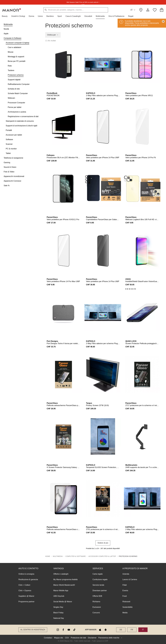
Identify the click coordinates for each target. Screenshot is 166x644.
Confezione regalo (100, 579)
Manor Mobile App (61, 591)
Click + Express (25, 591)
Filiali (125, 585)
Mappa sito (59, 638)
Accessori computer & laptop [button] (102, 556)
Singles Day (58, 607)
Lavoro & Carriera (130, 579)
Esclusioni (97, 607)
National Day (59, 618)
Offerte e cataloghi (61, 574)
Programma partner (26, 602)
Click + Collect (24, 585)
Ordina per (53, 35)
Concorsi (96, 613)
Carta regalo (98, 574)
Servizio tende (98, 585)
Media (125, 613)
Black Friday (58, 613)
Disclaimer (92, 638)
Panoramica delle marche (109, 638)
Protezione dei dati (78, 638)
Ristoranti (126, 602)
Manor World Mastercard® (64, 585)
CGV (67, 638)
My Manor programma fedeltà (65, 579)
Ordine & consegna (26, 574)
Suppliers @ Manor (26, 596)
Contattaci (48, 638)
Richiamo (96, 602)
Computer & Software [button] (76, 556)
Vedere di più (103, 543)
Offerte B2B (97, 596)
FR (132, 630)
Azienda (126, 574)
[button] (6, 16)
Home (48, 556)
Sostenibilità (127, 607)
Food (125, 596)
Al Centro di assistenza (33, 630)
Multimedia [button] (58, 556)
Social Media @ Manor (63, 602)
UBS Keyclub (59, 596)
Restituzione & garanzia (28, 579)
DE (121, 630)
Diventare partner (100, 591)
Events (125, 591)
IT (133, 10)
